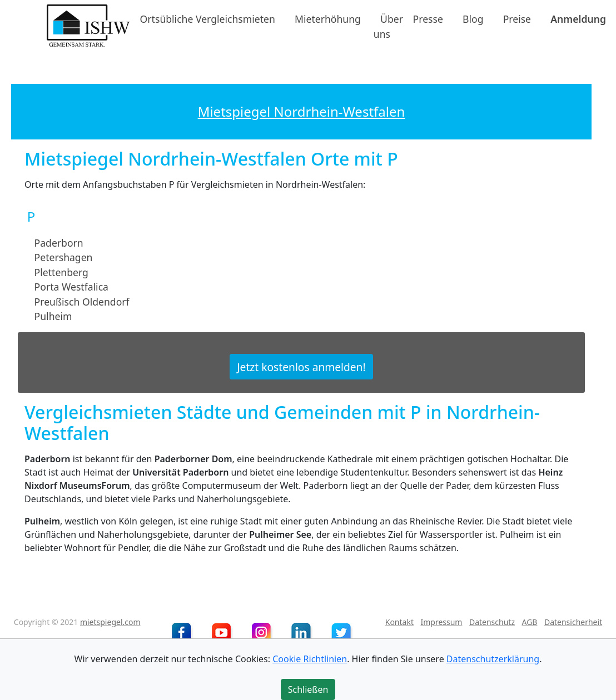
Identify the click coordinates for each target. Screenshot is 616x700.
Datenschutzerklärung (493, 659)
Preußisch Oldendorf (82, 301)
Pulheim (53, 316)
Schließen (308, 689)
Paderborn (59, 243)
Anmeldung (578, 19)
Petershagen (64, 257)
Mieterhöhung (328, 19)
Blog (473, 19)
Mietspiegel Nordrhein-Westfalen (302, 111)
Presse (428, 19)
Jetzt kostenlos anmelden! (301, 366)
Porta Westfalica (71, 287)
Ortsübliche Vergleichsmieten (208, 19)
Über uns (388, 26)
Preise (517, 19)
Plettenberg (61, 272)
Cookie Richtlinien (310, 659)
